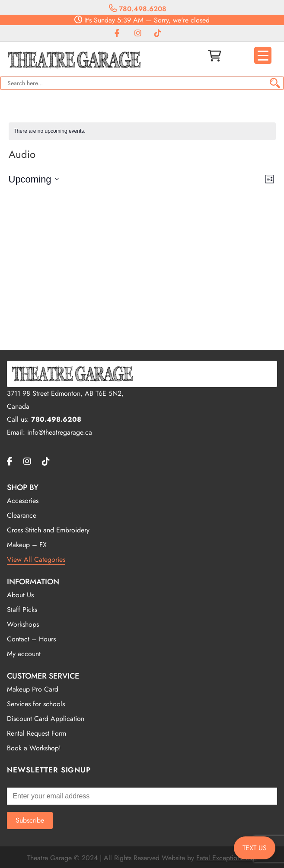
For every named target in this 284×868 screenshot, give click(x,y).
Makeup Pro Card (33, 689)
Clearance (22, 515)
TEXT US (255, 848)
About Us (20, 595)
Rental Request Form (37, 733)
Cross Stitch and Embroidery (48, 530)
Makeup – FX (27, 545)
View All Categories (36, 559)
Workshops (23, 624)
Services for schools (36, 704)
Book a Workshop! (34, 748)
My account (24, 654)
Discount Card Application (46, 719)
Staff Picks (22, 610)
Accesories (23, 501)
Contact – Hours (31, 639)
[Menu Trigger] (263, 55)
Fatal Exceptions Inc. (226, 858)
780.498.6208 (138, 9)
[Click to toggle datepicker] (34, 179)
